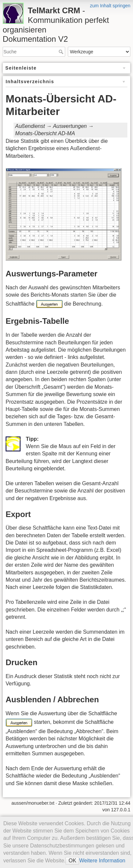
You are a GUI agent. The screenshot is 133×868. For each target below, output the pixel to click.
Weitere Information (102, 861)
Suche (62, 52)
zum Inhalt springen (110, 6)
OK (72, 861)
